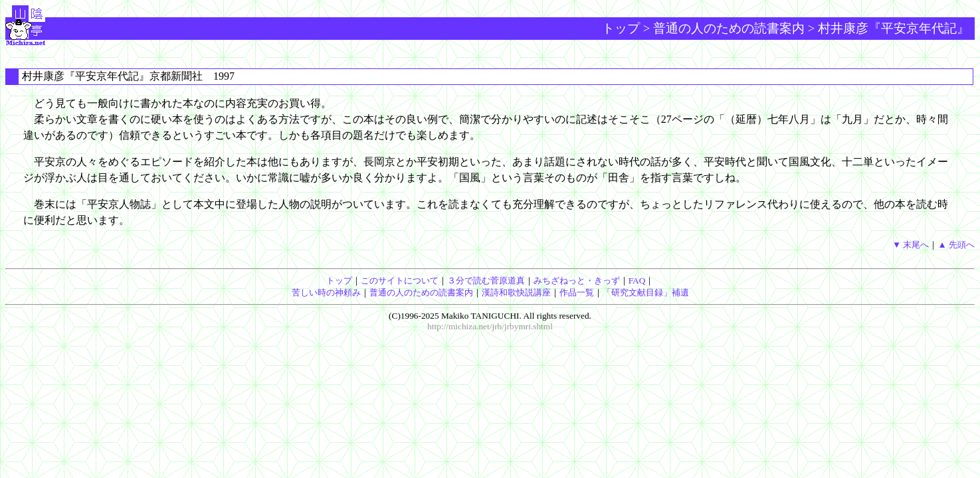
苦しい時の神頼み (326, 292)
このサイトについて (400, 280)
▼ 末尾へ (911, 245)
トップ (621, 28)
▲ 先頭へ (956, 245)
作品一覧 (577, 292)
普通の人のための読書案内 (729, 28)
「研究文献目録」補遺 (646, 292)
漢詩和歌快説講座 (516, 292)
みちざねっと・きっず (577, 280)
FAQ (637, 280)
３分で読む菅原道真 (486, 280)
